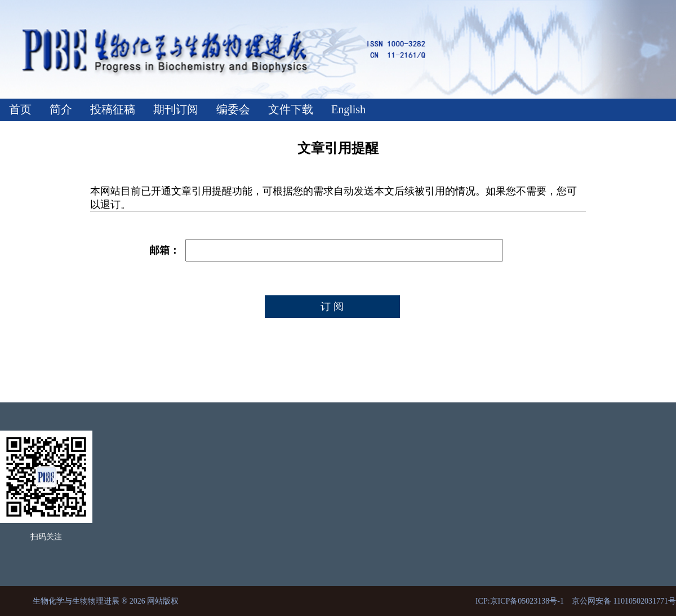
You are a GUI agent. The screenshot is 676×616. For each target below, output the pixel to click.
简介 (61, 109)
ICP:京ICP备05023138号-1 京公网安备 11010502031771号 (576, 601)
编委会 (233, 109)
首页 (20, 109)
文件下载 (291, 109)
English (348, 109)
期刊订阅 (176, 109)
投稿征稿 (113, 109)
